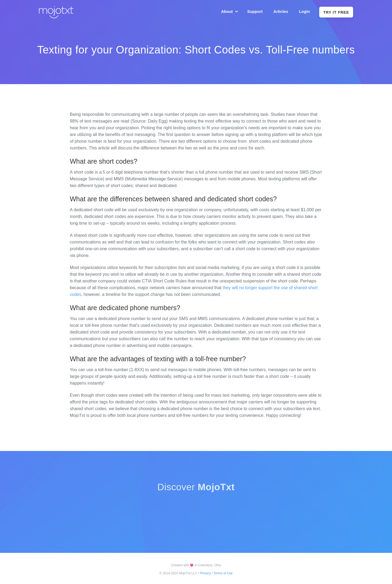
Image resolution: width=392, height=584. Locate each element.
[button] (229, 12)
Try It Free (336, 12)
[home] (57, 12)
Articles (281, 11)
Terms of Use (223, 573)
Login (304, 11)
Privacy (206, 573)
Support (255, 11)
